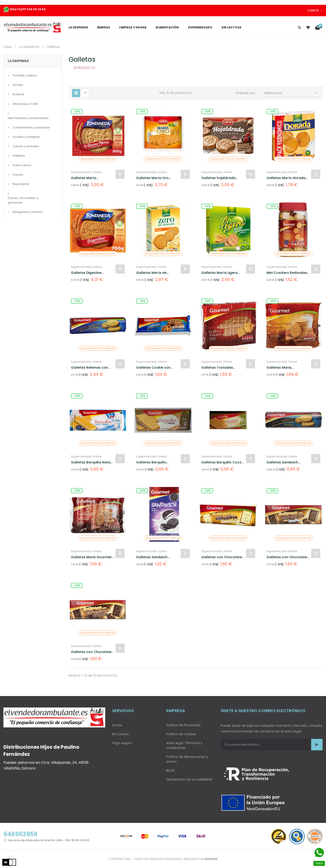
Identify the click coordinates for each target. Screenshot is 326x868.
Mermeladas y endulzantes (28, 118)
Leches (18, 85)
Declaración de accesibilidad (189, 779)
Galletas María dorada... (287, 178)
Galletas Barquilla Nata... (92, 462)
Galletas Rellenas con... (90, 367)
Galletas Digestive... (87, 273)
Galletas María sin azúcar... (151, 273)
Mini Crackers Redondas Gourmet (287, 273)
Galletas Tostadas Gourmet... (217, 368)
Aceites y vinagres (26, 137)
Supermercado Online (86, 172)
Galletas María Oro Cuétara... (152, 178)
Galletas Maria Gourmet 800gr (91, 557)
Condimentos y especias (31, 127)
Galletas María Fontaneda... (84, 178)
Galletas (19, 156)
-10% (77, 111)
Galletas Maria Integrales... (279, 368)
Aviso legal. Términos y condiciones (184, 745)
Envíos (117, 725)
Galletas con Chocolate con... (287, 557)
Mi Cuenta (120, 734)
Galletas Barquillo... (152, 462)
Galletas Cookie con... (154, 367)
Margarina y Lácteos (28, 212)
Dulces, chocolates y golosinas (23, 200)
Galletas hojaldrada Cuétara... (218, 178)
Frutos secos (22, 165)
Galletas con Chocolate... (223, 557)
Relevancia (291, 93)
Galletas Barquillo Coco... (222, 462)
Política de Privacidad (183, 725)
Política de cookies (181, 734)
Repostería (21, 184)
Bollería (18, 94)
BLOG (171, 770)
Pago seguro (122, 743)
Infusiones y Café (25, 104)
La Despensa (18, 61)
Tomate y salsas (25, 75)
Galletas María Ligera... (220, 273)
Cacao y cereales (26, 146)
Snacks (18, 175)
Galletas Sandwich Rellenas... (282, 462)
